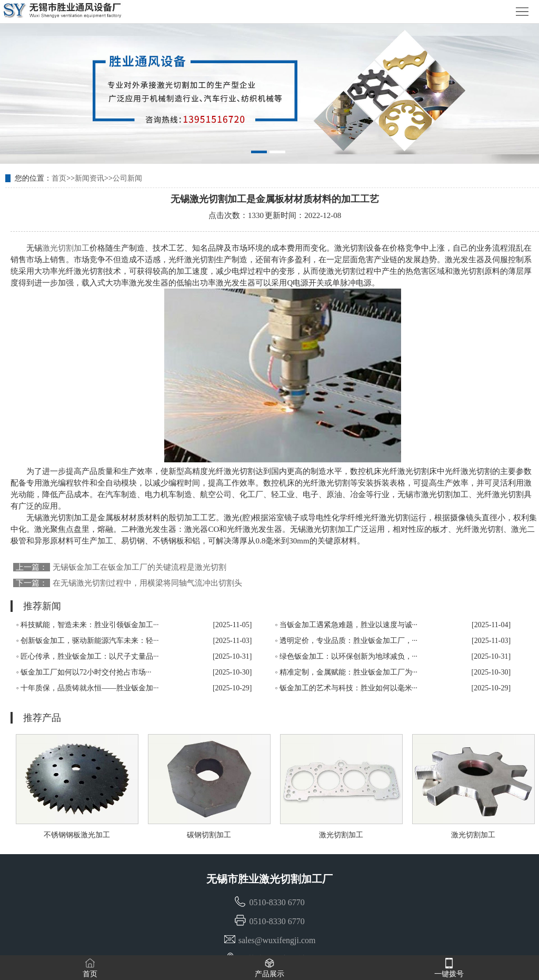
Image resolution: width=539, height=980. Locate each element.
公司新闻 (127, 178)
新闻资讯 (89, 178)
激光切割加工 (66, 248)
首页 (59, 178)
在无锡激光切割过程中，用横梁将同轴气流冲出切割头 (147, 583)
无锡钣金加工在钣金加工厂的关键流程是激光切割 (139, 567)
